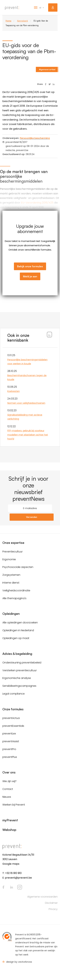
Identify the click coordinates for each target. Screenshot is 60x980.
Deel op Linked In (54, 84)
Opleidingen (11, 614)
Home (8, 21)
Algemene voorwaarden (42, 897)
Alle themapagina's (14, 598)
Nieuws (7, 797)
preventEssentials (13, 726)
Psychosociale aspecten (18, 567)
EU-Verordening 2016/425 (37, 203)
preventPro (9, 749)
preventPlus (10, 757)
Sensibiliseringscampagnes (19, 686)
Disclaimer (51, 903)
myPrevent (53, 7)
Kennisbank (22, 21)
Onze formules (13, 709)
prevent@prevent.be (18, 878)
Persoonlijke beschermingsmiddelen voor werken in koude (27, 362)
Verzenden (32, 517)
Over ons (9, 772)
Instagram (20, 887)
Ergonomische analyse (17, 678)
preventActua (11, 718)
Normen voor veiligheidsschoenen (26, 403)
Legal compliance (14, 694)
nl (40, 8)
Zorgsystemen (11, 575)
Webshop (9, 830)
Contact (8, 789)
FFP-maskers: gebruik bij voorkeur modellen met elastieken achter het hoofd (28, 435)
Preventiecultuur (12, 552)
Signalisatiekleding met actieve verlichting (25, 417)
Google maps (11, 864)
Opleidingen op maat (16, 638)
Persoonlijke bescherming (35, 138)
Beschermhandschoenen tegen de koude (27, 377)
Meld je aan (30, 276)
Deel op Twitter (50, 84)
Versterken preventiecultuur (20, 670)
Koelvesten (14, 391)
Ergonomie (9, 559)
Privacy (53, 909)
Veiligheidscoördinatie (16, 590)
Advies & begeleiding (17, 654)
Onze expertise (13, 543)
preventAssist (11, 741)
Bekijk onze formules (30, 266)
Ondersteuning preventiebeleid (22, 663)
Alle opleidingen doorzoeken (20, 623)
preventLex (9, 734)
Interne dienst (11, 583)
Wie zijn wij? (9, 781)
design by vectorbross (19, 962)
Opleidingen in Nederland (18, 630)
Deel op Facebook (46, 84)
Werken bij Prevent (14, 805)
